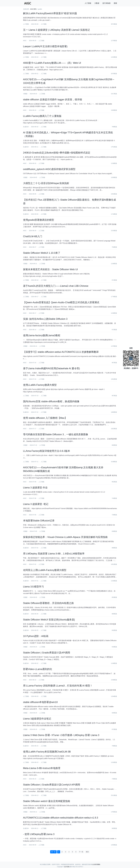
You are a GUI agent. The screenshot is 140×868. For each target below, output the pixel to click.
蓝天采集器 (106, 3)
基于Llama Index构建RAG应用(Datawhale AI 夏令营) (52, 368)
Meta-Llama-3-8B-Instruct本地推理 (42, 768)
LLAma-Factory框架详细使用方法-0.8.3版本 (47, 451)
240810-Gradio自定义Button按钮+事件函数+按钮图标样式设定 (57, 153)
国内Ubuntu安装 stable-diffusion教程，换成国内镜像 (51, 401)
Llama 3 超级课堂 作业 (35, 488)
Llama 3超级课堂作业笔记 (37, 719)
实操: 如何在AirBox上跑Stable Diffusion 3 (45, 319)
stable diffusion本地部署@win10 (40, 702)
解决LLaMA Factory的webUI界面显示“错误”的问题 (50, 13)
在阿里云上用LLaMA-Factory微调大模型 (45, 570)
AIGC (25, 41)
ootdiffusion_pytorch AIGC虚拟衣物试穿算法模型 (49, 169)
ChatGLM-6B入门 (33, 236)
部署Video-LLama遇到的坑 (38, 669)
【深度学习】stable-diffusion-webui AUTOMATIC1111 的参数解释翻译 (61, 352)
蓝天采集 (67, 867)
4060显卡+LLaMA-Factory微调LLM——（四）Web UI (52, 63)
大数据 (97, 3)
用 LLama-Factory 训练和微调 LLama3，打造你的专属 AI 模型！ (58, 686)
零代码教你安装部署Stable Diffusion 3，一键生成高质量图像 (56, 434)
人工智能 (88, 3)
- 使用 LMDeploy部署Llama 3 (39, 834)
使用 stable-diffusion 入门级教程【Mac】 (45, 418)
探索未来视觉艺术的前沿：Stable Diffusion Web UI (50, 269)
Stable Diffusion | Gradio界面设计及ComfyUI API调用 (52, 785)
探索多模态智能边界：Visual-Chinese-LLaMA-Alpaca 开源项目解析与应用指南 (65, 537)
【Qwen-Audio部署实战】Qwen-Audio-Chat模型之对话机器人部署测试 (61, 302)
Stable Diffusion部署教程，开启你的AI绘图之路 (48, 603)
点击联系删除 (96, 864)
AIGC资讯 (33, 9)
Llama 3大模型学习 (33, 587)
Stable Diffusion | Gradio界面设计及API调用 (47, 653)
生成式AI (26, 127)
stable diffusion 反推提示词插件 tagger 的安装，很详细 (53, 99)
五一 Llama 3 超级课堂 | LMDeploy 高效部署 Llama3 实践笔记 (56, 30)
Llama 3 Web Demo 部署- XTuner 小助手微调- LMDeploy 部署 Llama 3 (61, 735)
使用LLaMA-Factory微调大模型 (40, 385)
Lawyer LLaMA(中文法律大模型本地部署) (45, 46)
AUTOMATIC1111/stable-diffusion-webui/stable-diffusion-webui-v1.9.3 (61, 818)
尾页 (87, 852)
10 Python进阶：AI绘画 (36, 636)
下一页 (81, 852)
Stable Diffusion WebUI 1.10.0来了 (42, 253)
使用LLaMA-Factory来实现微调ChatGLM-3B (47, 752)
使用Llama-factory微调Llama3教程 (42, 335)
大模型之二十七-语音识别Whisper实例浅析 (46, 183)
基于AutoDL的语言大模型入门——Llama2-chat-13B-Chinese (56, 286)
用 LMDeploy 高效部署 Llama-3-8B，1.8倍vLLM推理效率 (54, 554)
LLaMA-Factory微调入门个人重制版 (42, 116)
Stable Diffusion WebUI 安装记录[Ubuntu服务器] (49, 620)
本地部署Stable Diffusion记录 (39, 521)
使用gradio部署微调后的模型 (39, 220)
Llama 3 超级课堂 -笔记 (36, 504)
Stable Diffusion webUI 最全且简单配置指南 (47, 801)
